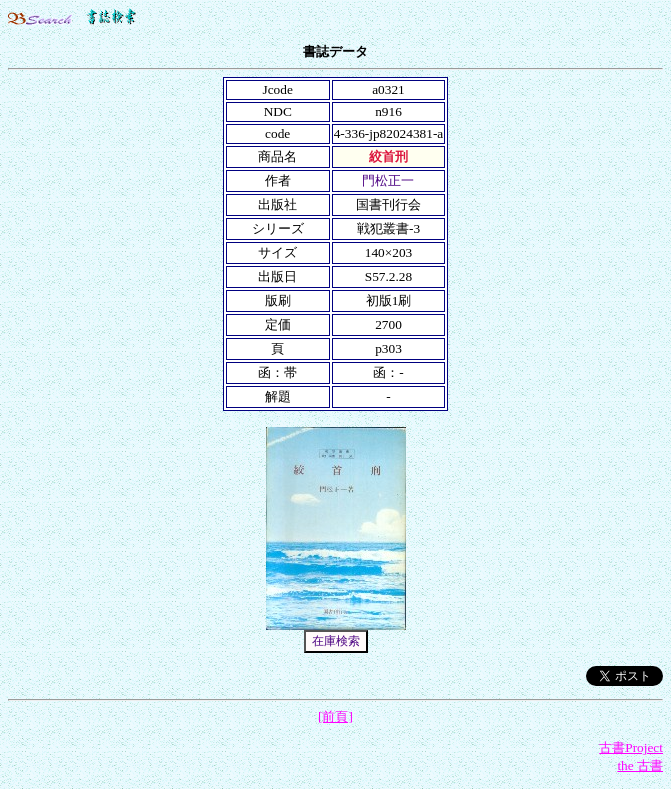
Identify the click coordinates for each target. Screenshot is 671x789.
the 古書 (640, 765)
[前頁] (335, 716)
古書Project (631, 747)
